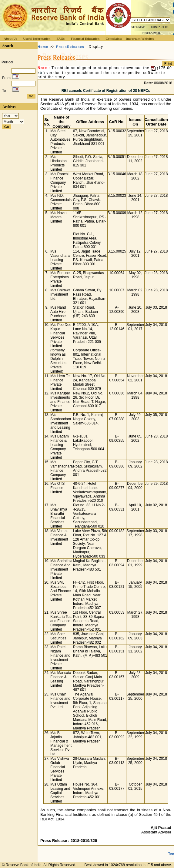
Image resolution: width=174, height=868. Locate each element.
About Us (10, 39)
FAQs (60, 39)
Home (43, 47)
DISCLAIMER (151, 33)
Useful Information (37, 39)
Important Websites (140, 39)
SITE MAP (138, 27)
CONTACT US (160, 27)
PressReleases (70, 47)
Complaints (114, 39)
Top (171, 853)
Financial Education (85, 39)
